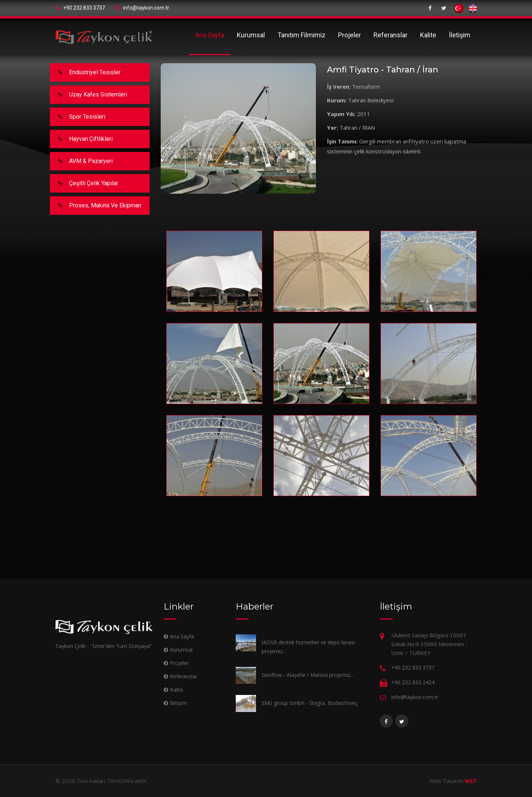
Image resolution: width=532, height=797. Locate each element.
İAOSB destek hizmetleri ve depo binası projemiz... (308, 647)
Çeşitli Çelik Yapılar (84, 183)
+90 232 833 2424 (413, 682)
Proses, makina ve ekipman (96, 206)
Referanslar (391, 35)
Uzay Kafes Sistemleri (89, 95)
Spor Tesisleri (78, 117)
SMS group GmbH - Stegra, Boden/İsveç (310, 703)
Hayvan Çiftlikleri (82, 139)
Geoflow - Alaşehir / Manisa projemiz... (308, 675)
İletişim (460, 35)
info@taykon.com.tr (142, 8)
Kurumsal (251, 35)
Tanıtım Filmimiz (301, 35)
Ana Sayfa (210, 35)
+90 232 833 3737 (80, 8)
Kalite (428, 35)
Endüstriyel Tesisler (86, 72)
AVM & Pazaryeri (82, 161)
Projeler (349, 35)
